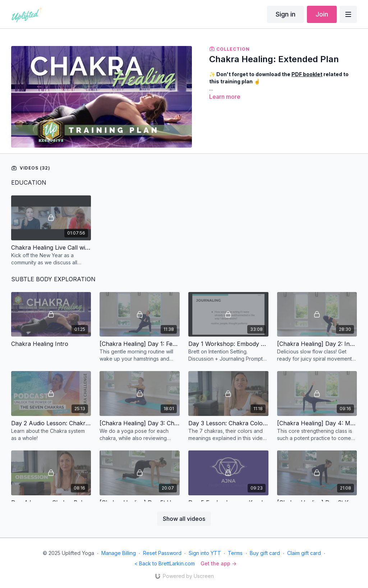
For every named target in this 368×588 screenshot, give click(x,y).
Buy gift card (265, 553)
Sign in (286, 14)
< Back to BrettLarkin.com (165, 563)
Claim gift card (304, 553)
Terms (235, 553)
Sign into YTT (205, 553)
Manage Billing (119, 553)
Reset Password (162, 553)
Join (322, 14)
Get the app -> (218, 563)
